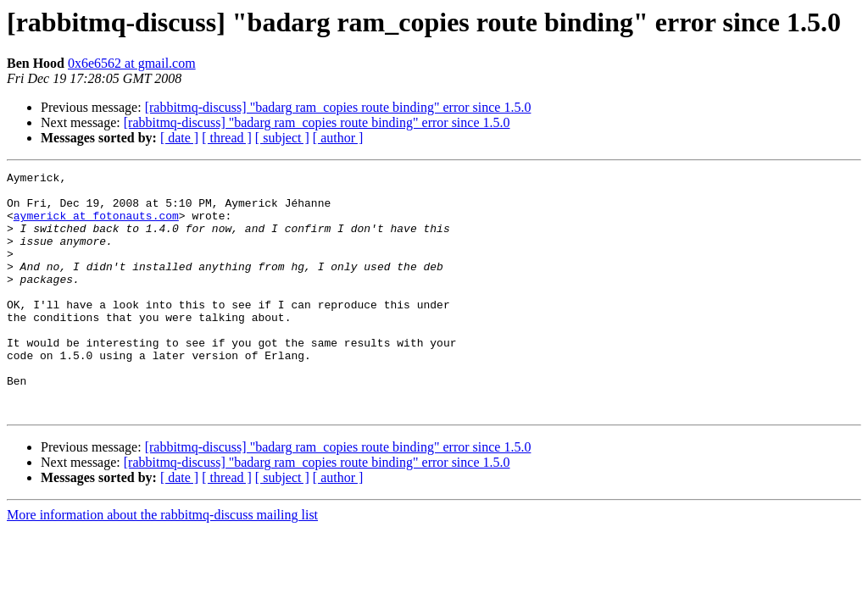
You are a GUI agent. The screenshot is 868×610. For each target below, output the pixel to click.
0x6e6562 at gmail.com (132, 63)
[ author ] (338, 138)
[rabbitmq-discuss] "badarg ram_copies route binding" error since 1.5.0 (338, 107)
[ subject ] (282, 138)
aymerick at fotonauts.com (96, 225)
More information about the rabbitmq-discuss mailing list (162, 563)
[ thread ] (227, 138)
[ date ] (179, 138)
